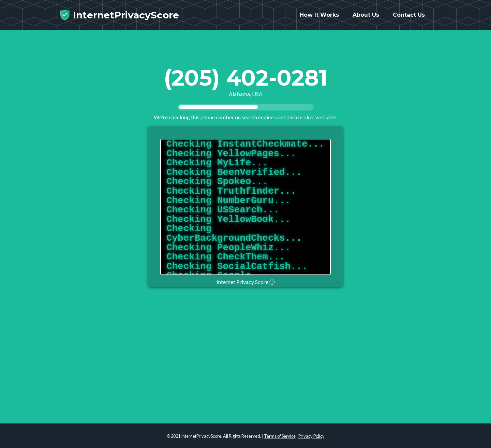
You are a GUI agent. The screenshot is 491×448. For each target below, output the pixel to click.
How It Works (319, 18)
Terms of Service (280, 436)
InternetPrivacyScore (119, 18)
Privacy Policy (311, 436)
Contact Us (409, 18)
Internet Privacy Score (246, 282)
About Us (366, 18)
